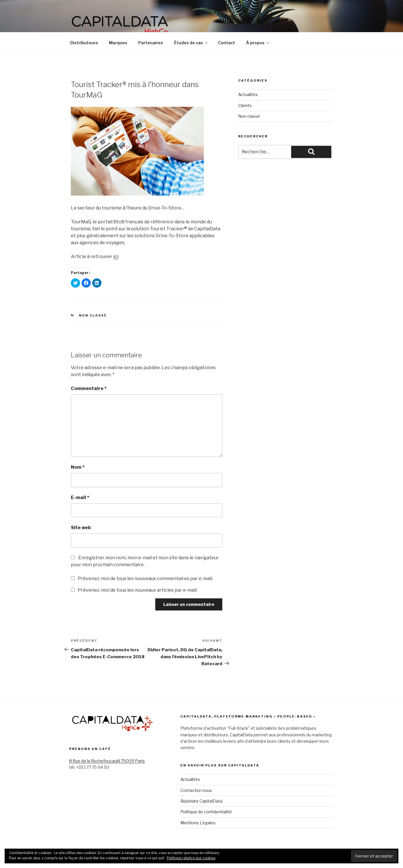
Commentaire (89, 388)
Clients (245, 105)
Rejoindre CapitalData (201, 801)
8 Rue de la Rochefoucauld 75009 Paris (107, 761)
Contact (227, 43)
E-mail (80, 498)
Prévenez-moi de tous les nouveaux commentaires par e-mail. (145, 579)
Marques (118, 43)
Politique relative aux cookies (191, 858)
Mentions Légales (198, 823)
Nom (78, 467)
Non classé (93, 315)
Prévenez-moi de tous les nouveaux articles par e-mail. (138, 590)
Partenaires (151, 43)
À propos (258, 43)
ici (116, 256)
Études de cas (191, 43)
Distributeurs (84, 43)
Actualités (248, 94)
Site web (81, 528)
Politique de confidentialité (206, 812)
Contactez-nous (196, 790)
